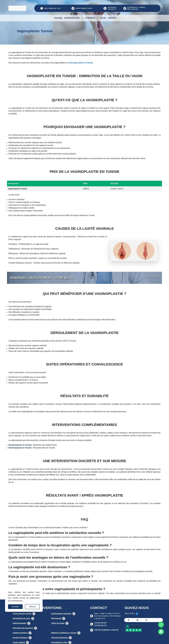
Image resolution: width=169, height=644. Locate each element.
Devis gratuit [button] (152, 277)
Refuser (32, 607)
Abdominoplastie (20, 623)
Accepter (15, 607)
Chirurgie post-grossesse (23, 628)
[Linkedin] (137, 620)
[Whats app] (161, 625)
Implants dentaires (20, 633)
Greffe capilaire (19, 642)
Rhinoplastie (56, 618)
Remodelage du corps (21, 618)
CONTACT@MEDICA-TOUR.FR (84, 8)
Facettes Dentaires (20, 638)
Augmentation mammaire (61, 614)
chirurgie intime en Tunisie (81, 63)
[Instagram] (146, 620)
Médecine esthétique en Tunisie (64, 633)
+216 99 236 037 (112, 7)
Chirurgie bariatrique (60, 638)
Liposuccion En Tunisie (22, 614)
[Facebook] (128, 620)
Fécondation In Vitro (59, 642)
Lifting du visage (58, 623)
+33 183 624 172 (112, 9)
